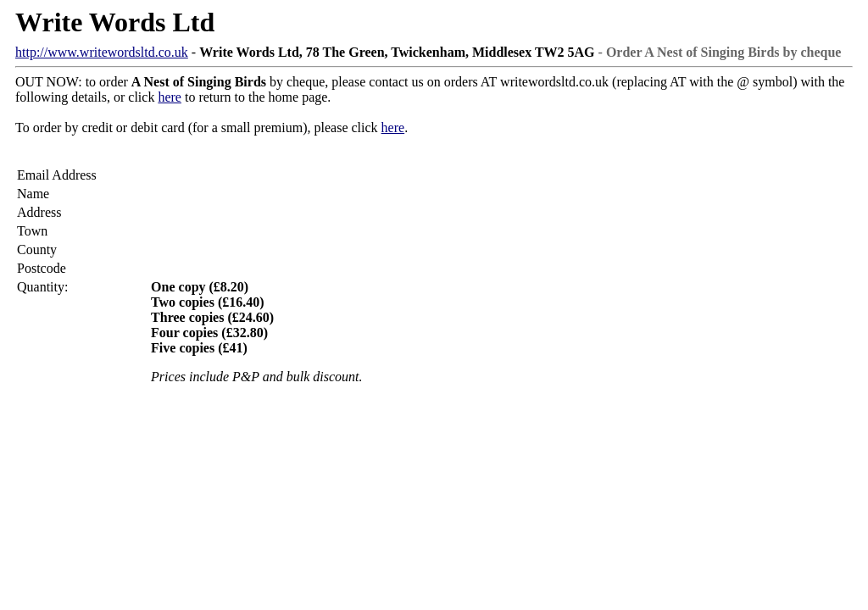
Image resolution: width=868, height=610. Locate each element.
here (170, 97)
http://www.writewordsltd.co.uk (102, 52)
